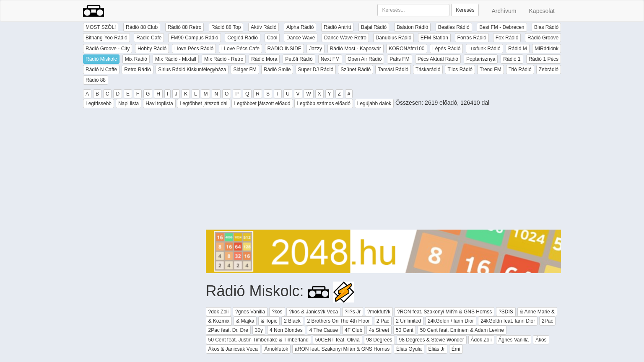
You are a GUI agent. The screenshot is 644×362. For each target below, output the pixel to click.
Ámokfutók (276, 349)
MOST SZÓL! (101, 27)
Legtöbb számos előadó (323, 103)
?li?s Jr (353, 312)
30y (259, 330)
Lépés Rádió (446, 49)
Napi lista (129, 103)
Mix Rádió (136, 59)
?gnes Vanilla (250, 312)
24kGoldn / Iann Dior (451, 321)
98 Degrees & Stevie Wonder (432, 340)
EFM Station (434, 38)
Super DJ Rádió (316, 70)
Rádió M (518, 49)
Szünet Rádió (356, 70)
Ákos (541, 340)
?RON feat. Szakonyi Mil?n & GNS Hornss (444, 312)
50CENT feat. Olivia (338, 340)
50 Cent (405, 330)
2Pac (547, 321)
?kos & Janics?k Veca (313, 312)
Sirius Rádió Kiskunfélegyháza (192, 70)
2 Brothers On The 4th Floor (339, 321)
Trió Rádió (520, 70)
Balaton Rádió (412, 27)
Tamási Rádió (393, 70)
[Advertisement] (384, 171)
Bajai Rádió (374, 27)
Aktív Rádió (264, 27)
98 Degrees (379, 340)
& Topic (269, 321)
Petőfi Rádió (299, 59)
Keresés (465, 10)
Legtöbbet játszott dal (203, 103)
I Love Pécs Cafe (240, 49)
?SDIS (506, 312)
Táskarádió (428, 70)
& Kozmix (219, 321)
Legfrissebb (99, 103)
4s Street (379, 330)
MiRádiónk (547, 49)
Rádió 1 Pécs (544, 59)
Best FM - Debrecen (502, 27)
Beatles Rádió (454, 27)
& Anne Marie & (537, 312)
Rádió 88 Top (226, 27)
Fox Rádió (507, 38)
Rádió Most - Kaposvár (356, 49)
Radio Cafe (149, 38)
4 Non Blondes (286, 330)
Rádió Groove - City (108, 49)
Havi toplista (159, 103)
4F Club (353, 330)
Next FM (330, 59)
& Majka (245, 321)
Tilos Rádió (460, 70)
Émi (456, 349)
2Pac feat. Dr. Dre (228, 330)
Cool (272, 38)
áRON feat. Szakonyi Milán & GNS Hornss (342, 349)
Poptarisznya (481, 59)
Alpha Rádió (300, 27)
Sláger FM (245, 70)
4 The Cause (324, 330)
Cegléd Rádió (243, 38)
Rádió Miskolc (101, 59)
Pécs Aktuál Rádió (438, 59)
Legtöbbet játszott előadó (262, 103)
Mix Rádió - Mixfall (176, 59)
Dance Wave (301, 38)
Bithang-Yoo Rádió (106, 38)
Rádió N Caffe (101, 70)
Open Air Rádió (365, 59)
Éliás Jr (437, 349)
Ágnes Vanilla (514, 340)
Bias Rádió (546, 27)
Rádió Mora (264, 59)
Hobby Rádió (152, 49)
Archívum (504, 11)
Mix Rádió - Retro (224, 59)
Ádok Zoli (481, 340)
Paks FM (399, 59)
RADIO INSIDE (284, 49)
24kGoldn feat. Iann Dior (508, 321)
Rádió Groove (543, 38)
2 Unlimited (408, 321)
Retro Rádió (138, 70)
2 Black (292, 321)
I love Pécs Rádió (194, 49)
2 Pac (383, 321)
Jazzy (316, 49)
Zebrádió (549, 70)
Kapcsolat (542, 11)
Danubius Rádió (393, 38)
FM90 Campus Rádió (194, 38)
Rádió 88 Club (142, 27)
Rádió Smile (277, 70)
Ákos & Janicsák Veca (233, 349)
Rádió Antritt (337, 27)
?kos (277, 312)
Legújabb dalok (374, 103)
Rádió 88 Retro (185, 27)
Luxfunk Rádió (484, 49)
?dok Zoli (219, 312)
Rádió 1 (512, 59)
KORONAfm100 (406, 49)
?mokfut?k (379, 312)
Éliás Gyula (409, 349)
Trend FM (491, 70)
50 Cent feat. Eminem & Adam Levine (462, 330)
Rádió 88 (96, 80)
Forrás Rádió (472, 38)
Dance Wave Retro (345, 38)
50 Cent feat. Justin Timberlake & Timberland (258, 340)
